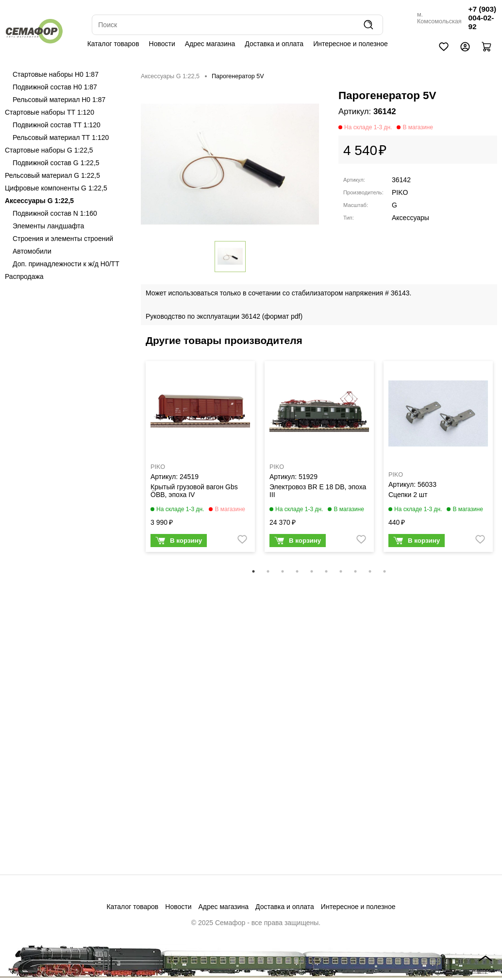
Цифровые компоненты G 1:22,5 (56, 188)
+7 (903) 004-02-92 (482, 18)
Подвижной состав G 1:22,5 (56, 163)
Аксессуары (410, 218)
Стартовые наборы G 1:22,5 (49, 150)
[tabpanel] (200, 459)
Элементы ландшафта (48, 226)
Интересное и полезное (351, 44)
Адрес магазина (210, 44)
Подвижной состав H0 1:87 (55, 87)
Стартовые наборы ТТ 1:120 (50, 112)
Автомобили (32, 251)
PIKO (400, 192)
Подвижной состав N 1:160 (55, 213)
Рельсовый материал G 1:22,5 (52, 175)
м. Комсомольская (439, 18)
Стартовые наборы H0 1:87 (56, 74)
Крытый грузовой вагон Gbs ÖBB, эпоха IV (194, 491)
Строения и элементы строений (63, 239)
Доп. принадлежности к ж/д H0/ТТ (66, 264)
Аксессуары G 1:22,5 (39, 201)
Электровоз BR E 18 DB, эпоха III (318, 491)
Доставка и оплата (274, 44)
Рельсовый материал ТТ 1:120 (61, 138)
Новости (162, 44)
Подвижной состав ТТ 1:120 (57, 125)
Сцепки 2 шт (408, 495)
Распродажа (24, 276)
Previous (136, 463)
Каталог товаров (113, 44)
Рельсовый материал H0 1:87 (59, 100)
